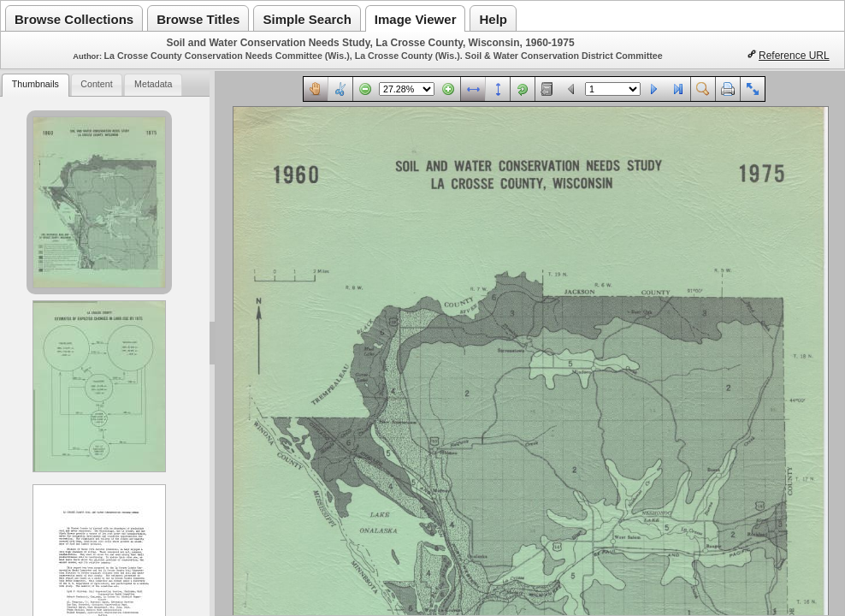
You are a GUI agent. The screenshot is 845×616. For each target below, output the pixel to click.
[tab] (35, 85)
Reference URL (794, 56)
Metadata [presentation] (153, 84)
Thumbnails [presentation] (35, 84)
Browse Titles (198, 19)
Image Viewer (416, 19)
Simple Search (307, 19)
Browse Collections (74, 19)
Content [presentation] (96, 84)
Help (493, 19)
